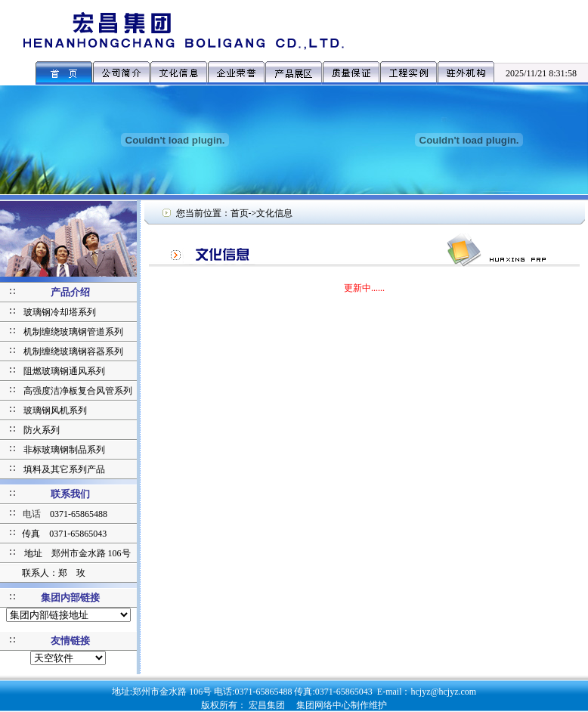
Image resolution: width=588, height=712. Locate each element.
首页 (240, 213)
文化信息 (274, 213)
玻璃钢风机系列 (55, 410)
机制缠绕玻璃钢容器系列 (73, 351)
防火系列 (42, 430)
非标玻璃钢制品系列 (64, 450)
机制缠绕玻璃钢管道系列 (73, 332)
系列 (123, 391)
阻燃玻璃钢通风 (55, 371)
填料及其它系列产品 (64, 469)
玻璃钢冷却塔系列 (60, 312)
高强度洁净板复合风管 (69, 391)
